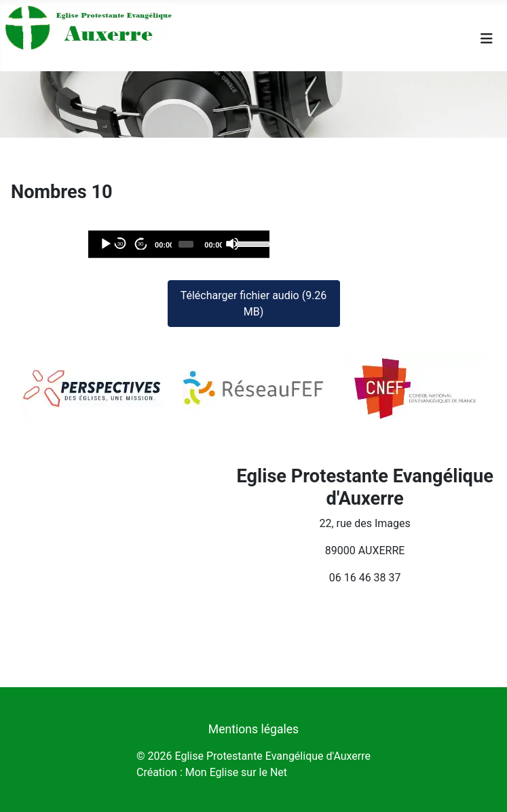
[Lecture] (105, 244)
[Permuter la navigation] (487, 39)
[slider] (186, 244)
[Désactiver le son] (232, 244)
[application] (179, 244)
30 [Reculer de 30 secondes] (120, 244)
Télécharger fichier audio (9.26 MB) (254, 304)
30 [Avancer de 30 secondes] (141, 244)
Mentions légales (253, 729)
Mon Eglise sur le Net (236, 772)
